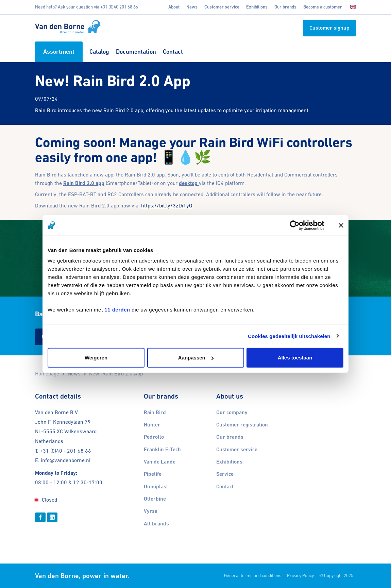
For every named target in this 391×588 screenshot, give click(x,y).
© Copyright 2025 (336, 576)
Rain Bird (155, 413)
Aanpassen (196, 358)
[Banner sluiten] (341, 225)
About (174, 7)
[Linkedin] (52, 517)
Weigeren (96, 358)
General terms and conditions (253, 576)
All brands (156, 524)
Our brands (285, 7)
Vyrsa (151, 511)
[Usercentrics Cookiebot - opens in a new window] (295, 225)
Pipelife (153, 474)
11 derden (117, 310)
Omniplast (156, 487)
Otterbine (155, 499)
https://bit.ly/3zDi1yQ (167, 206)
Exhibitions (257, 7)
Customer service (222, 7)
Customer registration (242, 425)
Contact (225, 487)
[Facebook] (40, 517)
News (192, 7)
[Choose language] (351, 7)
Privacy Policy (300, 576)
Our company (232, 413)
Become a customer (323, 7)
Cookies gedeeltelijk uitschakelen (289, 336)
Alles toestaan (295, 358)
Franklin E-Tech (162, 450)
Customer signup (329, 28)
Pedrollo (154, 437)
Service (225, 474)
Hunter (152, 425)
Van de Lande (160, 462)
